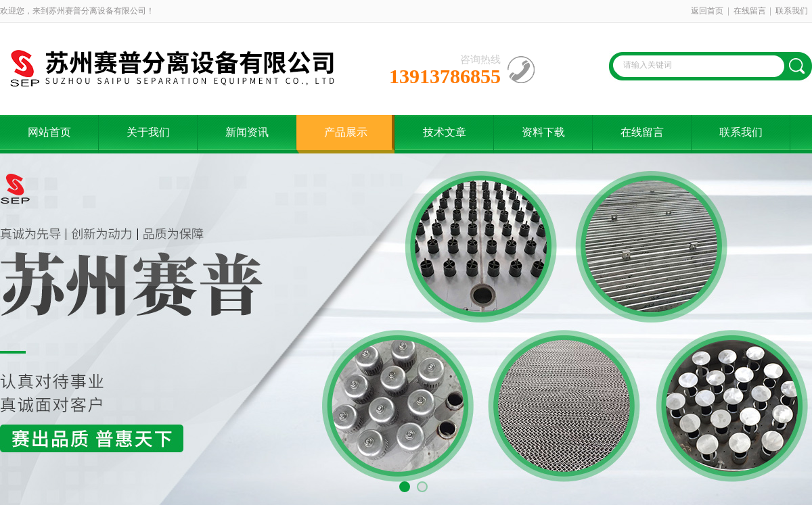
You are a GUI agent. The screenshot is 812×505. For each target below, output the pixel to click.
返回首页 (707, 11)
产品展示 (346, 132)
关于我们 (148, 132)
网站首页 (49, 132)
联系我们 (792, 11)
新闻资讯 (247, 132)
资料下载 (543, 132)
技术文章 (445, 132)
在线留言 (750, 11)
